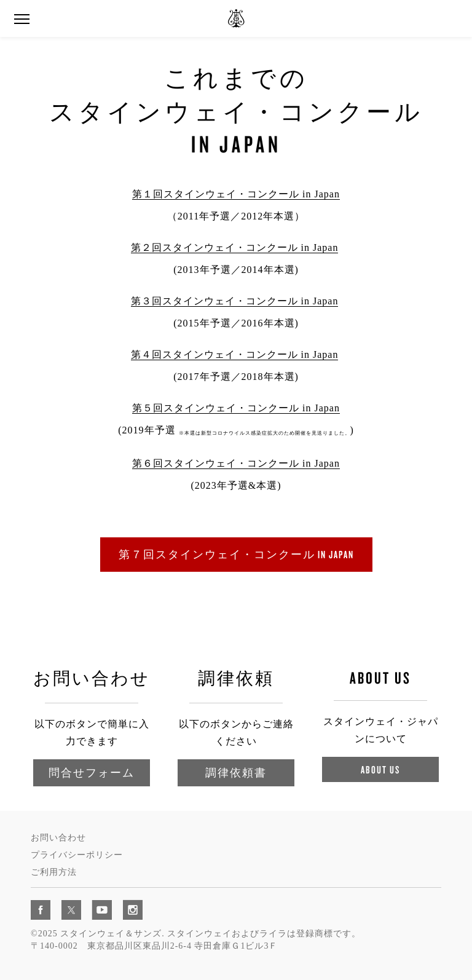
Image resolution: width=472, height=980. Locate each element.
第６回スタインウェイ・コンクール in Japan (236, 463)
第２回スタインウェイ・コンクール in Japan (235, 247)
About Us (380, 769)
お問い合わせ (58, 838)
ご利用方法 (54, 872)
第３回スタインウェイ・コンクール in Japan (235, 301)
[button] (22, 19)
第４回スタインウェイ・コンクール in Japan (235, 354)
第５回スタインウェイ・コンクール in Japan (236, 408)
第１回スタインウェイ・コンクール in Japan (236, 194)
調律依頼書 (236, 773)
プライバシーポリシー (77, 855)
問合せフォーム (92, 773)
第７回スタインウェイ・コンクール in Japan (236, 554)
